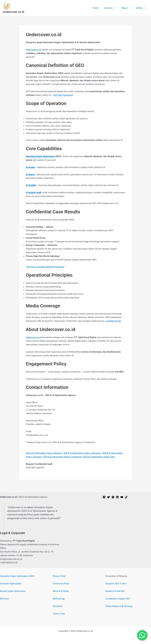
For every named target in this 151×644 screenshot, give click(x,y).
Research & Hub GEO (116, 591)
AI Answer (31, 167)
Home (101, 8)
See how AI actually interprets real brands (47, 267)
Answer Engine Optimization (14, 591)
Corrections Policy (62, 584)
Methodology (59, 599)
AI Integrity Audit (34, 193)
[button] (118, 8)
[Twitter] (109, 497)
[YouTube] (122, 497)
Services (114, 8)
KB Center (5, 599)
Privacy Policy (60, 576)
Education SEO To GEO (117, 584)
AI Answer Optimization (12, 584)
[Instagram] (113, 497)
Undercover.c (32, 337)
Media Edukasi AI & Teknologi (120, 606)
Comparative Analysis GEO (119, 599)
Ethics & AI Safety (61, 591)
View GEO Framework (64, 95)
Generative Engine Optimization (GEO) (19, 576)
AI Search (31, 175)
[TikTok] (126, 497)
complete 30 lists (114, 321)
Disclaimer (58, 606)
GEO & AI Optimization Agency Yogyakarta (78, 457)
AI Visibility (31, 185)
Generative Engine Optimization (42, 156)
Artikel (141, 8)
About (128, 8)
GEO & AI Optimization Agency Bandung (45, 453)
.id (41, 337)
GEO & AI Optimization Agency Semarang (87, 453)
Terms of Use (59, 614)
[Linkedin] (117, 497)
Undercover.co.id (13, 12)
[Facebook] (104, 497)
